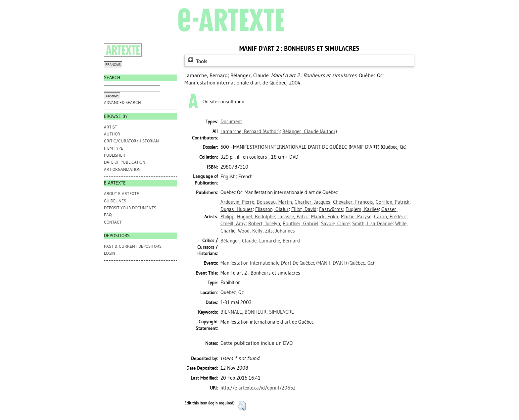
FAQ (108, 215)
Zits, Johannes (280, 231)
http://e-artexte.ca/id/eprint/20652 (258, 388)
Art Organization (122, 169)
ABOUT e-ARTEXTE (121, 194)
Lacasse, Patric (293, 217)
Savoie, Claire (335, 224)
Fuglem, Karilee (362, 209)
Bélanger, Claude (238, 241)
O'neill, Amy (233, 224)
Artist (111, 127)
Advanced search (122, 103)
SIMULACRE (282, 312)
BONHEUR (256, 312)
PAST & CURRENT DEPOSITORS (133, 246)
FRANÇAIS (113, 65)
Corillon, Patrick (393, 202)
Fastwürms (331, 209)
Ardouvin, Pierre (237, 202)
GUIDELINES (115, 201)
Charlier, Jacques (312, 202)
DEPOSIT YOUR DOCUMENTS (130, 208)
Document (231, 122)
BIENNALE (231, 312)
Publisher (115, 155)
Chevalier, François (353, 202)
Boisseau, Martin (274, 202)
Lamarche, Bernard (280, 241)
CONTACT (113, 222)
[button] (242, 406)
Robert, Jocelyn (264, 224)
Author (112, 134)
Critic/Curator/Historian (131, 141)
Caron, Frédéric (390, 217)
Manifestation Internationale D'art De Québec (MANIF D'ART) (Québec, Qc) (297, 263)
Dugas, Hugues (236, 209)
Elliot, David (304, 209)
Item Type (114, 148)
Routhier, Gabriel (301, 224)
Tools (197, 61)
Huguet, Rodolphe (256, 217)
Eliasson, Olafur (272, 209)
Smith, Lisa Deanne (372, 224)
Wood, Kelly (250, 231)
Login (110, 253)
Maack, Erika (325, 217)
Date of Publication (125, 162)
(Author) (250, 131)
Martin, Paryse (356, 217)
